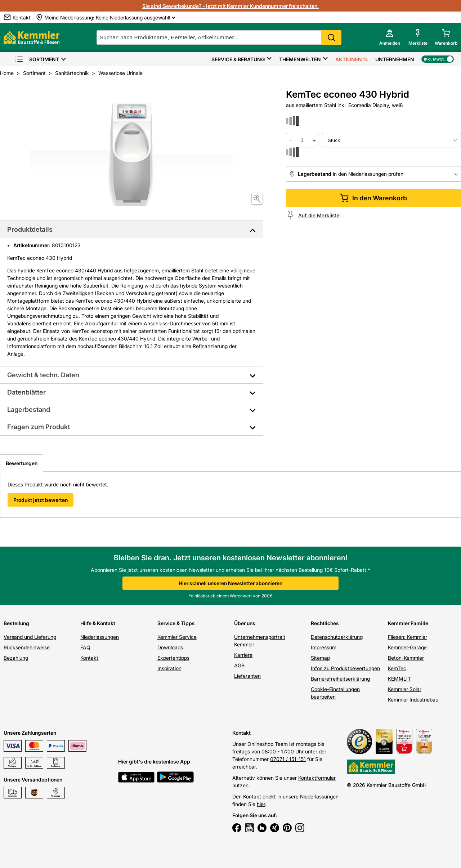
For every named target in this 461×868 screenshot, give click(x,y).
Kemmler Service (177, 637)
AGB (239, 665)
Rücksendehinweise (27, 647)
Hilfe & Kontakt (98, 623)
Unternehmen (395, 59)
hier (261, 804)
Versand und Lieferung (30, 637)
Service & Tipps (176, 623)
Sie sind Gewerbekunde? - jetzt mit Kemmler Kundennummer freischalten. (230, 6)
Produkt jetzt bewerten (41, 500)
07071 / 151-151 (288, 759)
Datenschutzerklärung (337, 637)
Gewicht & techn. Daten (43, 375)
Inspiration (169, 668)
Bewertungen (22, 463)
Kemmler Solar (405, 689)
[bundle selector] (391, 140)
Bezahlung (16, 658)
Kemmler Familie (408, 623)
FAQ (85, 647)
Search (331, 37)
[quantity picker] (302, 140)
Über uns (245, 623)
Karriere (243, 655)
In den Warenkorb (373, 198)
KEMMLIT (399, 679)
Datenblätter (26, 392)
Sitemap (320, 658)
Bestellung (16, 623)
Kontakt (89, 658)
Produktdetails (30, 229)
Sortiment (37, 59)
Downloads (170, 647)
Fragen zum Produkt (39, 427)
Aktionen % (352, 59)
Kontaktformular (317, 778)
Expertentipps (173, 658)
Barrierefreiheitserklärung (340, 679)
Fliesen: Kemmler (408, 637)
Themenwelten (300, 59)
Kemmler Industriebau (413, 700)
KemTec (397, 668)
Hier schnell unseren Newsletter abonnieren (230, 583)
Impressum (324, 647)
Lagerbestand (29, 409)
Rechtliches (325, 623)
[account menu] (390, 37)
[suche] (219, 37)
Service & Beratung (238, 59)
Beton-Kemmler (406, 658)
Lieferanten (247, 676)
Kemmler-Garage (407, 647)
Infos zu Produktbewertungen (345, 668)
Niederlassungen (100, 637)
